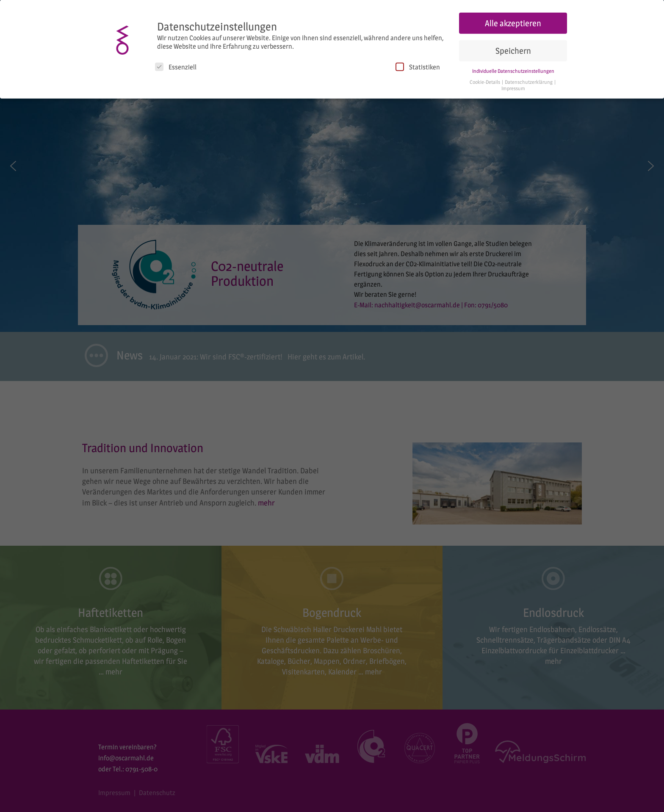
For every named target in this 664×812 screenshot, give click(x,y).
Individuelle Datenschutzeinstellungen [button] (513, 69)
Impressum (513, 87)
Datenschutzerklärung (529, 80)
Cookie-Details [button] (485, 80)
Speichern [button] (513, 49)
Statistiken (418, 65)
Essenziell (176, 65)
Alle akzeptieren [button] (513, 21)
